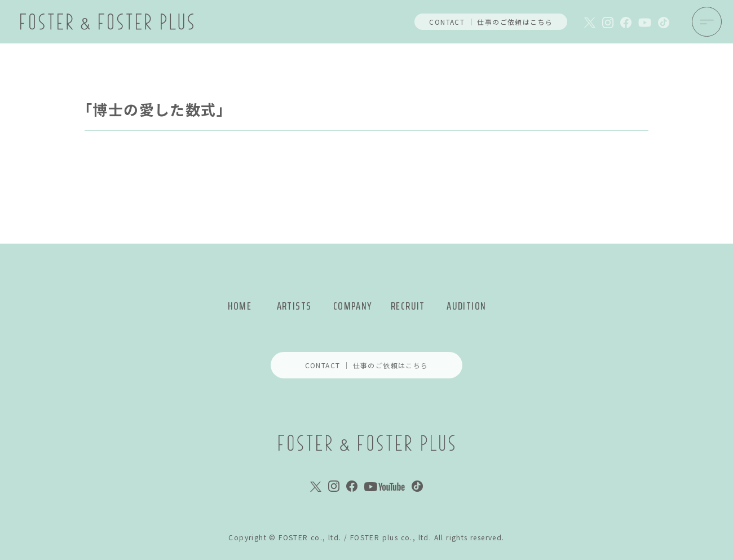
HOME (240, 306)
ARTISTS (294, 306)
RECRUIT (408, 306)
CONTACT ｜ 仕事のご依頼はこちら (491, 22)
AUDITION (466, 306)
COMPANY (353, 306)
